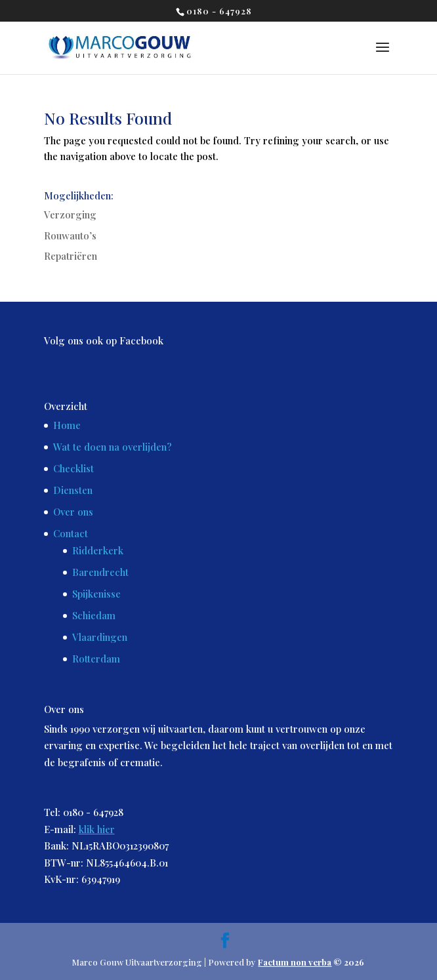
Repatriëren (71, 256)
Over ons (73, 512)
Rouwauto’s (70, 235)
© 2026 (311, 962)
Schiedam (94, 615)
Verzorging (70, 214)
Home (67, 425)
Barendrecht (100, 572)
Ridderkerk (98, 550)
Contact (71, 533)
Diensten (73, 490)
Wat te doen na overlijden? (113, 447)
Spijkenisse (96, 594)
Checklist (73, 468)
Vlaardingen (100, 637)
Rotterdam (96, 659)
